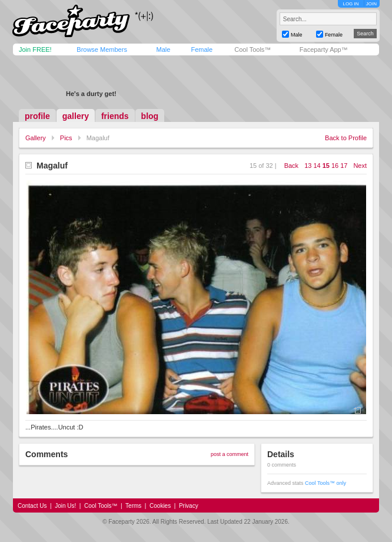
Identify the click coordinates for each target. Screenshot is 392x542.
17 (344, 166)
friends (115, 116)
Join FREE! (35, 49)
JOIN (371, 4)
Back (291, 166)
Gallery (36, 138)
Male (163, 49)
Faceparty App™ (324, 49)
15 (326, 166)
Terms (133, 506)
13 (308, 166)
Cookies (160, 506)
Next (360, 166)
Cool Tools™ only (325, 483)
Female (202, 49)
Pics (66, 138)
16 (335, 166)
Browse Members (102, 49)
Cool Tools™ (253, 49)
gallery (76, 116)
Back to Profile (346, 138)
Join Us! (65, 506)
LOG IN (351, 4)
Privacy (189, 506)
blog (150, 116)
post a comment (230, 454)
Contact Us (32, 506)
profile (37, 116)
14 (317, 166)
